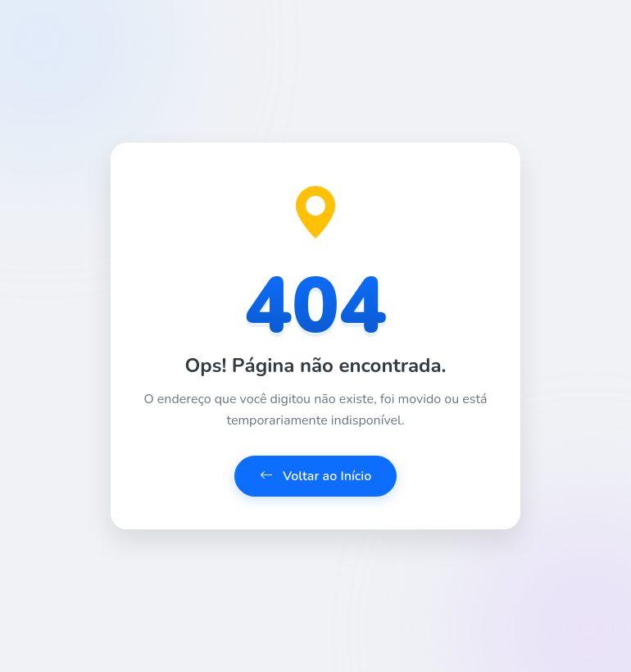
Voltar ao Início (316, 476)
